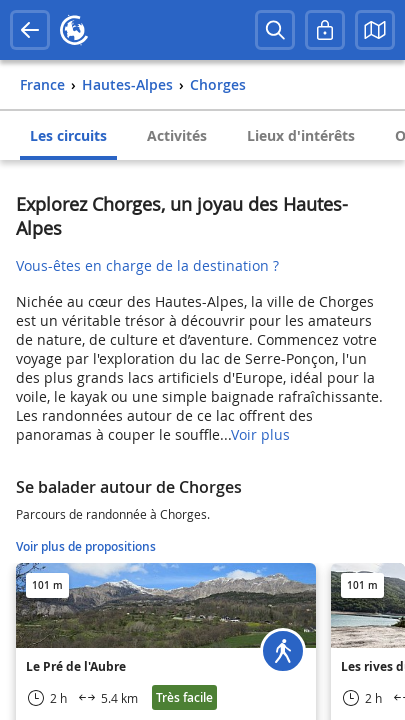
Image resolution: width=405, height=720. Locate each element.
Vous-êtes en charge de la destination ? (147, 265)
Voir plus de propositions (86, 546)
